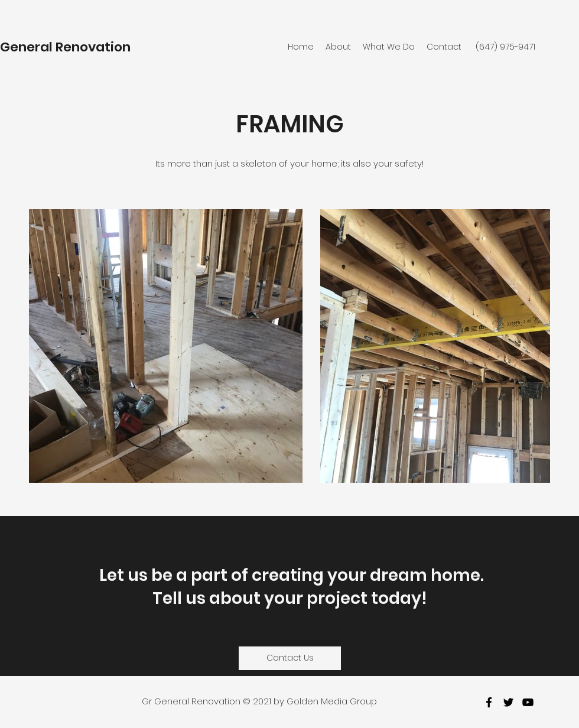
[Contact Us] (290, 658)
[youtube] (528, 702)
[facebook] (489, 702)
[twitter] (508, 702)
